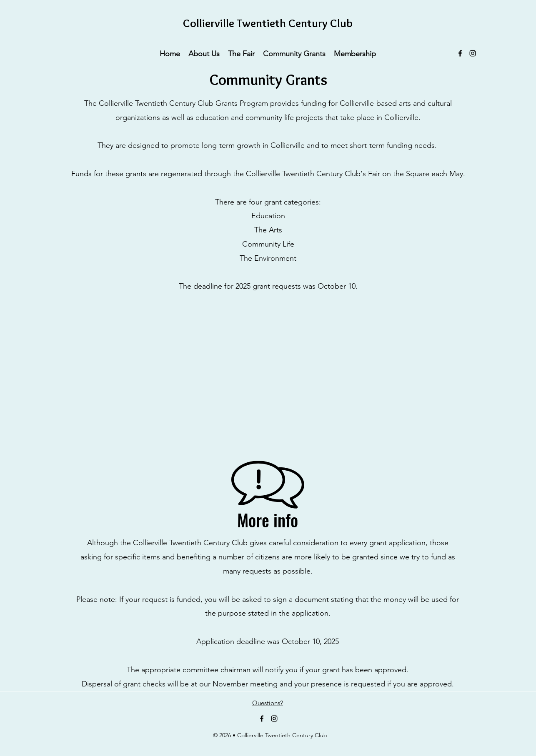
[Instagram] (473, 53)
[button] (204, 53)
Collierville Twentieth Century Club (268, 23)
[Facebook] (460, 53)
